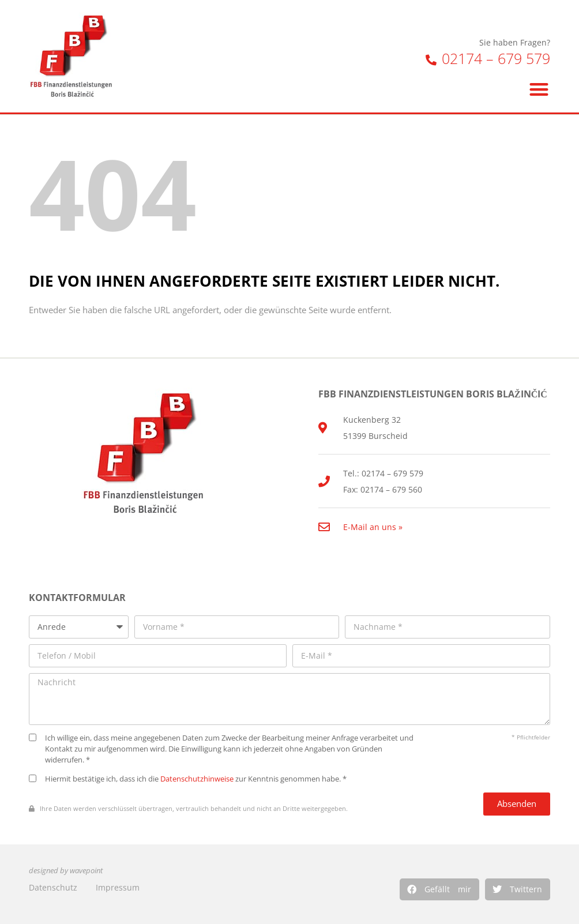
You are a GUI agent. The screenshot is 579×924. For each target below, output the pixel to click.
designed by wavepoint (66, 871)
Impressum (118, 887)
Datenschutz (53, 887)
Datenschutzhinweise (197, 779)
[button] (439, 889)
